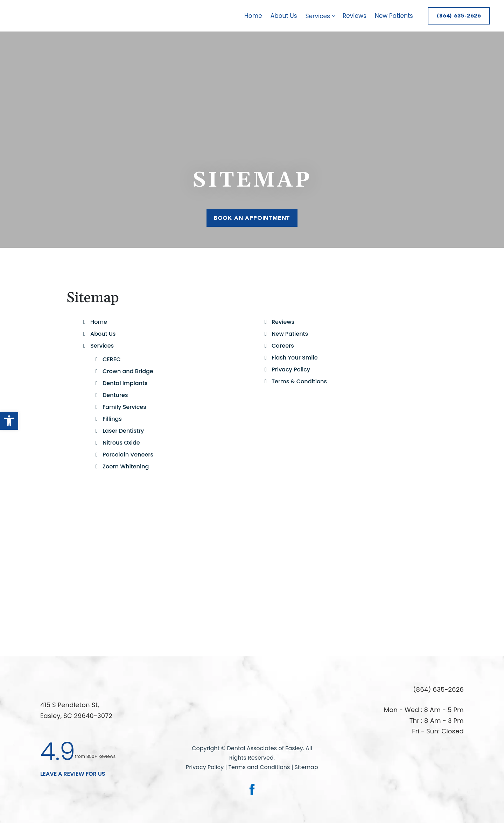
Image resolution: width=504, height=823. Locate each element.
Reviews (355, 16)
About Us (284, 16)
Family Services (124, 407)
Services (322, 16)
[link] (252, 789)
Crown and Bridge (128, 371)
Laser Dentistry (123, 431)
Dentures (115, 395)
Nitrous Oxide (121, 443)
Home (253, 16)
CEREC (112, 359)
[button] (9, 421)
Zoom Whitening (126, 466)
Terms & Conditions (299, 381)
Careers (283, 346)
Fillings (112, 419)
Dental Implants (125, 383)
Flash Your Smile (295, 358)
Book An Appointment (252, 218)
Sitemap (306, 767)
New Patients (394, 16)
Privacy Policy (291, 369)
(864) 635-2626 (459, 16)
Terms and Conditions (260, 767)
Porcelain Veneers (128, 455)
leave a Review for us (73, 774)
